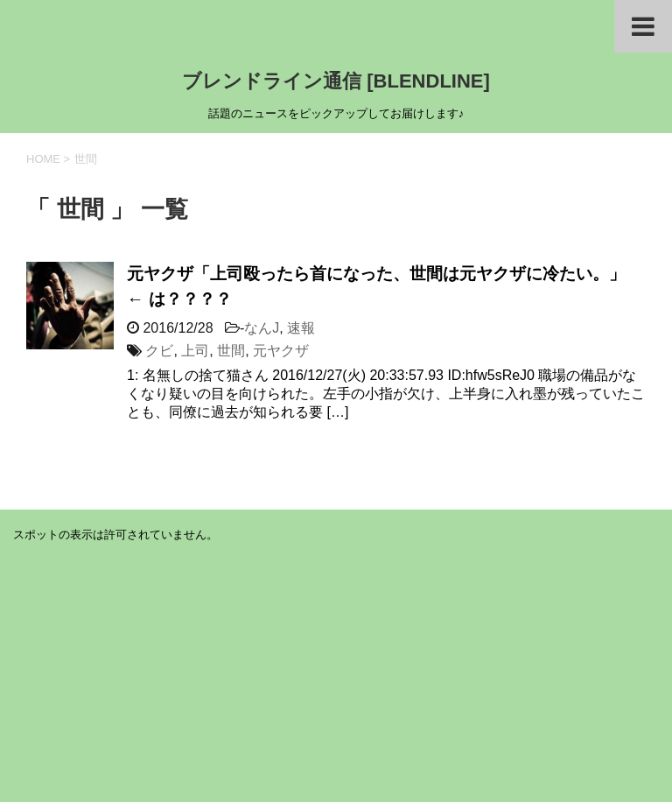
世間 (231, 351)
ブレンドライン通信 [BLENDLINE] (336, 81)
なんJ (262, 328)
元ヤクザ (281, 351)
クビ (159, 351)
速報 (301, 328)
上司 (195, 351)
